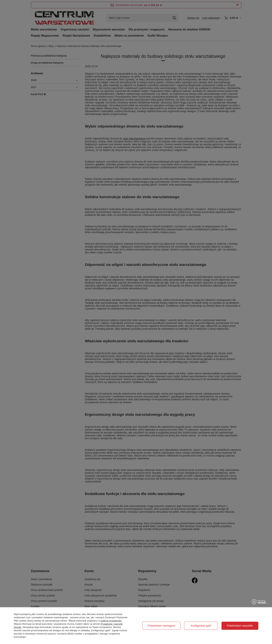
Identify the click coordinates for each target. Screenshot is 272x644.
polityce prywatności (111, 621)
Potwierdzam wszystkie (240, 626)
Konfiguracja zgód (201, 626)
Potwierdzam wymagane (161, 626)
